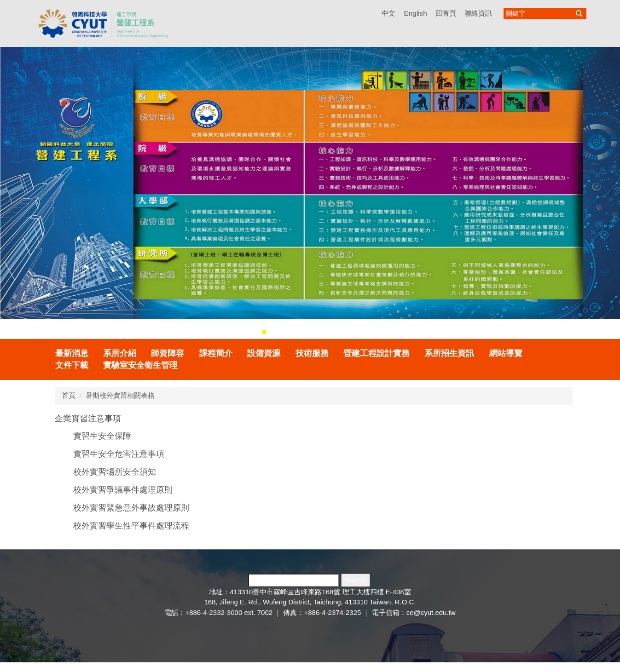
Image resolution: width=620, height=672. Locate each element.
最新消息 (72, 353)
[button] (12, 191)
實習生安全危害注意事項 (119, 454)
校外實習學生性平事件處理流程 (131, 526)
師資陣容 (168, 353)
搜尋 (579, 14)
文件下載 (72, 365)
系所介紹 (120, 353)
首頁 (69, 395)
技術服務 (312, 353)
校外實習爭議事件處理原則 (123, 490)
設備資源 (264, 353)
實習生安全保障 (102, 436)
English (415, 13)
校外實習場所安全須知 (115, 472)
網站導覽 (506, 353)
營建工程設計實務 (377, 353)
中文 (388, 13)
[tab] (264, 332)
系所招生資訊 (449, 353)
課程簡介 (216, 353)
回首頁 (446, 13)
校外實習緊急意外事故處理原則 (131, 508)
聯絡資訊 (478, 13)
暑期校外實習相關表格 (120, 395)
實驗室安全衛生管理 (140, 365)
